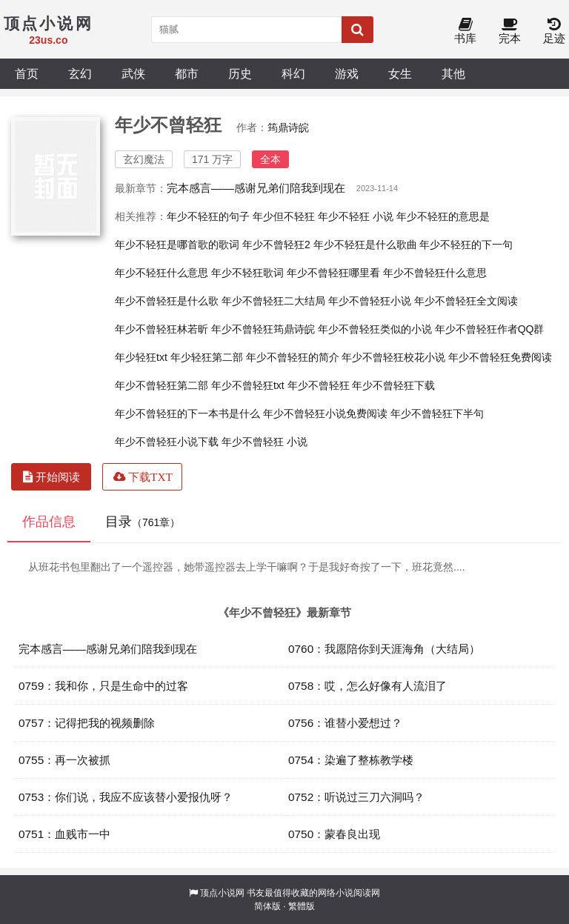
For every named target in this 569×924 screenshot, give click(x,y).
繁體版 (302, 906)
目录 (143, 522)
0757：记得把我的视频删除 (87, 723)
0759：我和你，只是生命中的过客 (103, 686)
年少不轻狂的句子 (208, 216)
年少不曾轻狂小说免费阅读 (325, 413)
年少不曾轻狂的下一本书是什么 (187, 413)
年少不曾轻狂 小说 (264, 442)
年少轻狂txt (141, 357)
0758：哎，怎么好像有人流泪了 (367, 686)
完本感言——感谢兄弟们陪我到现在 (256, 188)
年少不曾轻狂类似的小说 (375, 329)
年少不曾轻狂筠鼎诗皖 (263, 329)
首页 (27, 73)
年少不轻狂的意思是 (443, 216)
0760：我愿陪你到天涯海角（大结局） (384, 649)
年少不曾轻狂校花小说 (393, 357)
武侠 (133, 73)
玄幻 (80, 73)
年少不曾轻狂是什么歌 (167, 301)
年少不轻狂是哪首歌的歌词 (177, 245)
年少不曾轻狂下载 (393, 385)
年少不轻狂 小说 (356, 216)
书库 (465, 31)
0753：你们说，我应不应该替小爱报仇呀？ (126, 797)
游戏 (347, 73)
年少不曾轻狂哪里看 (333, 273)
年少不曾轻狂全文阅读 (466, 301)
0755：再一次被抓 (64, 760)
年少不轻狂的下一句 (466, 245)
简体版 (267, 906)
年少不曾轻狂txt (248, 385)
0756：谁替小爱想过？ (345, 723)
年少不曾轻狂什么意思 (435, 273)
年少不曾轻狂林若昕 (162, 329)
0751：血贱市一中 (64, 834)
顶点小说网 (222, 893)
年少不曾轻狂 (319, 385)
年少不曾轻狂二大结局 (273, 301)
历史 (240, 73)
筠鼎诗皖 (288, 127)
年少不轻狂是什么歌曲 (365, 245)
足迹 (554, 31)
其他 (453, 73)
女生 (400, 73)
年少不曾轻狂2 (276, 245)
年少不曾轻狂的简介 (293, 357)
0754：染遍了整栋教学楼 (351, 760)
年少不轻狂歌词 (247, 273)
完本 (510, 31)
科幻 (293, 73)
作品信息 (49, 522)
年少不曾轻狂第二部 (162, 385)
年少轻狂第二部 (207, 357)
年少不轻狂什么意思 (162, 273)
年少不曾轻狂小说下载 (167, 442)
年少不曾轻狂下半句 (437, 413)
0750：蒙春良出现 (334, 834)
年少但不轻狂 (284, 216)
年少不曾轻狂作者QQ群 (490, 329)
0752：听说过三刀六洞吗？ (356, 797)
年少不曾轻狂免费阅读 (500, 357)
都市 (187, 73)
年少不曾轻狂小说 (370, 301)
